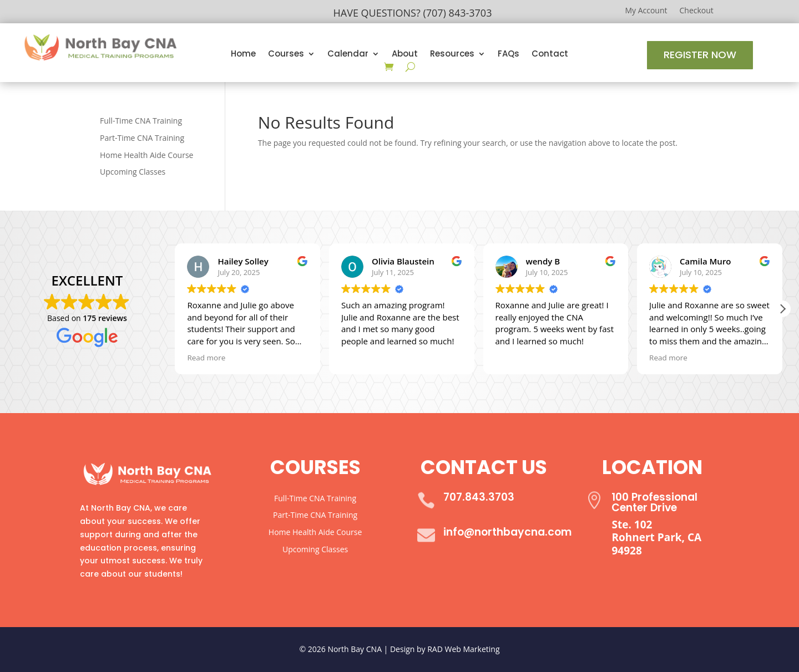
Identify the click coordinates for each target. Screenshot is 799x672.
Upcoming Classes (133, 172)
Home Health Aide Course (146, 155)
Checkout (697, 11)
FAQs (509, 55)
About (405, 55)
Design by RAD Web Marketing (445, 649)
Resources (452, 55)
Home (243, 55)
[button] (782, 309)
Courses (286, 55)
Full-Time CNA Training (141, 121)
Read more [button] (206, 358)
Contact (550, 55)
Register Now (700, 55)
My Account (646, 11)
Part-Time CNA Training (142, 138)
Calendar (348, 55)
